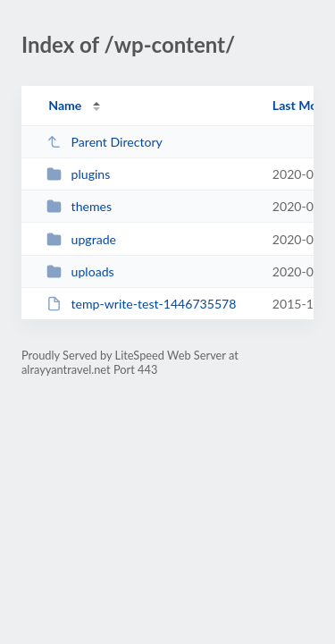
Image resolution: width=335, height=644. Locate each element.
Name (65, 105)
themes (79, 206)
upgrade (81, 239)
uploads (80, 271)
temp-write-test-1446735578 (141, 304)
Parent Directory (105, 142)
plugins (78, 174)
